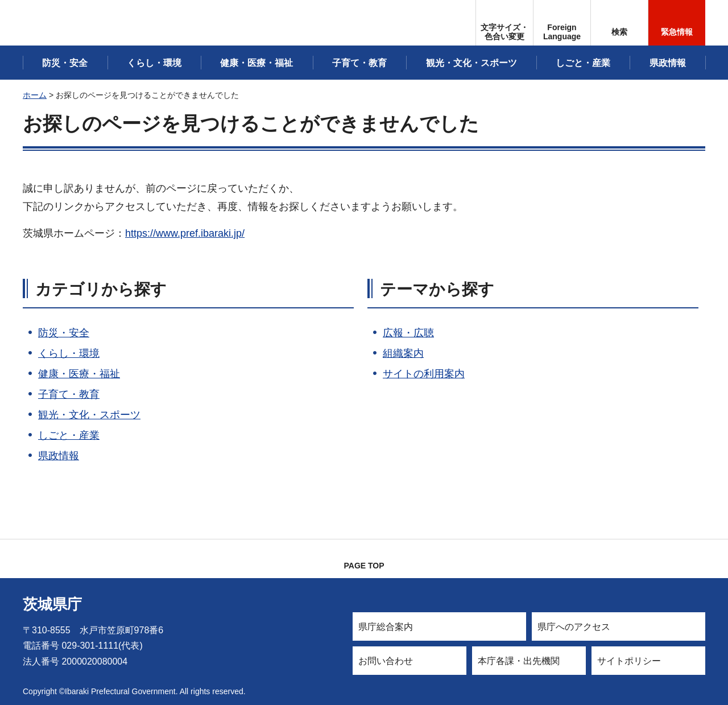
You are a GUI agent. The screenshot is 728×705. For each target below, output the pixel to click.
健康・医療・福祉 (79, 374)
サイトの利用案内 (424, 374)
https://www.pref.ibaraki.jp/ (185, 233)
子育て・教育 (69, 394)
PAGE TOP (364, 566)
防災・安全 (64, 333)
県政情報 (59, 456)
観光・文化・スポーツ (89, 415)
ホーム (35, 95)
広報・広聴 (408, 333)
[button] (562, 23)
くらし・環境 (69, 353)
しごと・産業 (69, 435)
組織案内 (403, 353)
